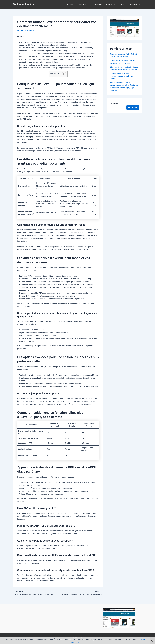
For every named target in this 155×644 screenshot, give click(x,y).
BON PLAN (99, 4)
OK (78, 642)
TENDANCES (86, 4)
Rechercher (114, 109)
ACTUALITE (112, 4)
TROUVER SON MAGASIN (130, 4)
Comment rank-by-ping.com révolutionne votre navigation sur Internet (122, 79)
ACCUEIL (74, 4)
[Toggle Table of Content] (63, 74)
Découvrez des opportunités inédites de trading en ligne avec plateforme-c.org (124, 70)
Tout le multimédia (24, 4)
